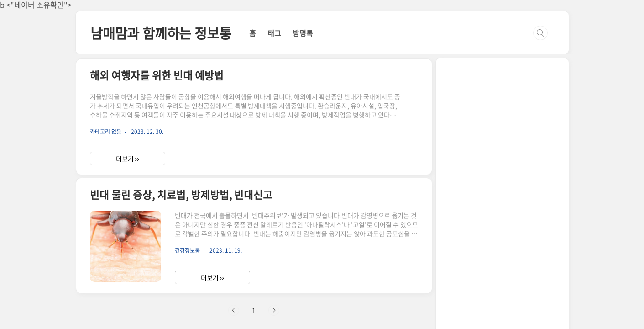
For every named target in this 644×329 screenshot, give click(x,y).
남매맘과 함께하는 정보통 (161, 33)
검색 (540, 33)
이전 (234, 310)
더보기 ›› (128, 159)
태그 (274, 33)
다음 (274, 310)
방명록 (303, 33)
